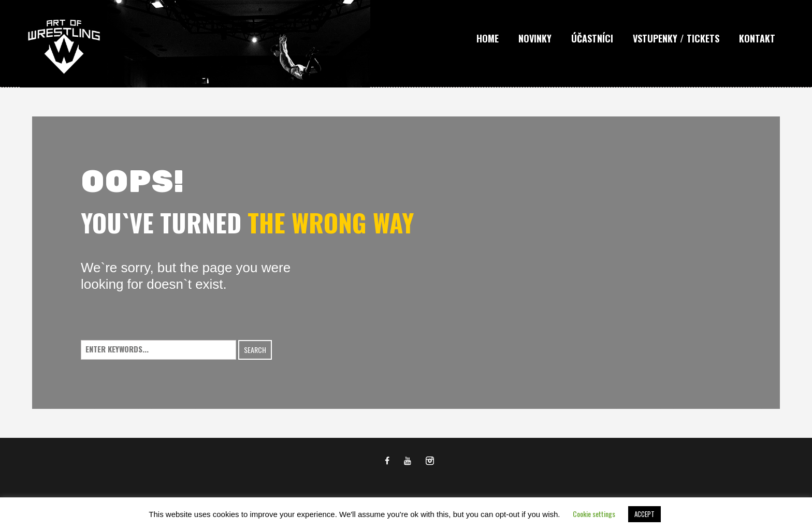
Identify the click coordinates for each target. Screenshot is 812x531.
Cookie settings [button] (594, 514)
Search (255, 350)
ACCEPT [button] (644, 514)
